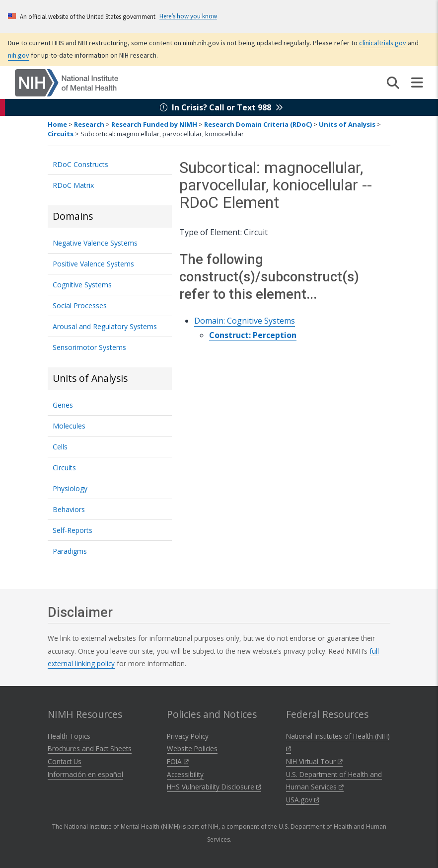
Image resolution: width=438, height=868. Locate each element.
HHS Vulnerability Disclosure (214, 787)
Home (57, 124)
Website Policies (192, 748)
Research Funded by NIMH (154, 124)
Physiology (70, 488)
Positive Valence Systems (93, 264)
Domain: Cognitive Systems (245, 321)
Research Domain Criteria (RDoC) (258, 124)
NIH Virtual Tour (314, 761)
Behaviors (69, 509)
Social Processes (80, 305)
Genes (63, 405)
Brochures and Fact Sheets (90, 748)
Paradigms (70, 551)
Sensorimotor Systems (89, 347)
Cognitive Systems (82, 285)
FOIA (178, 761)
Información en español (85, 774)
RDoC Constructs (80, 164)
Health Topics (69, 736)
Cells (60, 447)
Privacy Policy (188, 736)
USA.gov (303, 800)
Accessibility (185, 774)
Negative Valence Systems (95, 243)
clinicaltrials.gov (383, 43)
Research (89, 124)
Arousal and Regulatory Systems (105, 326)
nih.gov (19, 55)
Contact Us (65, 761)
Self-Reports (73, 530)
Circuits (61, 134)
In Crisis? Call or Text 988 (221, 107)
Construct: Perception (253, 335)
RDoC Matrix (73, 185)
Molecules (69, 426)
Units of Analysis (347, 124)
